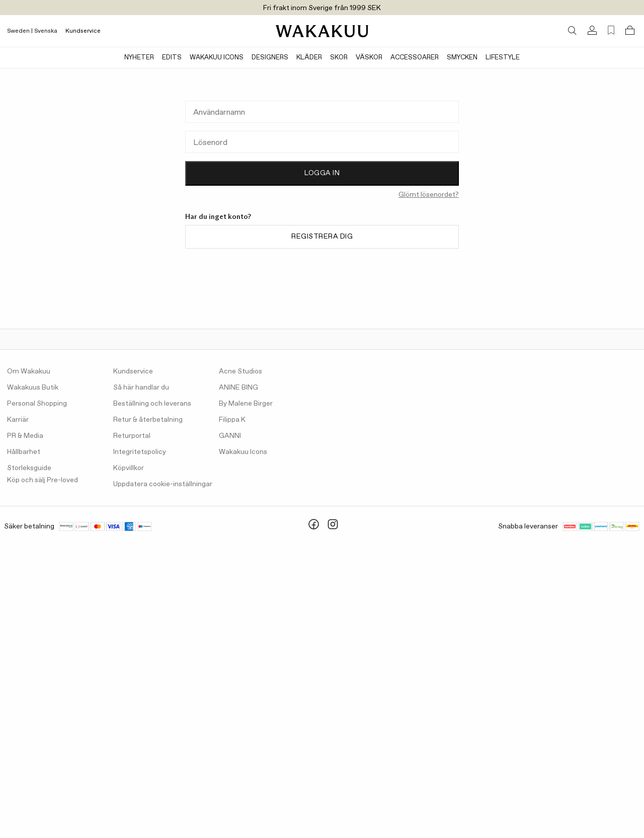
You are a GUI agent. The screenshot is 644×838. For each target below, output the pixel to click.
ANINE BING (238, 388)
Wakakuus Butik (33, 388)
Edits (172, 58)
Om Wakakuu (29, 371)
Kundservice (83, 31)
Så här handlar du (141, 388)
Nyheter (139, 58)
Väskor (369, 58)
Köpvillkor (129, 468)
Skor (339, 58)
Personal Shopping (37, 404)
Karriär (18, 420)
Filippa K (232, 420)
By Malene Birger (246, 404)
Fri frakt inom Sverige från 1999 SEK (322, 8)
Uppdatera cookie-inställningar (163, 484)
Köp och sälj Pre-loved (43, 480)
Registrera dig (322, 237)
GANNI (230, 436)
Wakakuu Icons (217, 58)
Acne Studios (240, 371)
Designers (270, 58)
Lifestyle (503, 58)
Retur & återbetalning (148, 420)
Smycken (462, 58)
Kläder (309, 58)
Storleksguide (29, 468)
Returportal (132, 436)
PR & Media (25, 436)
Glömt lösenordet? (429, 195)
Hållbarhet (24, 452)
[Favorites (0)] (611, 30)
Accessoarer (415, 58)
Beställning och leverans (152, 404)
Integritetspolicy (140, 452)
